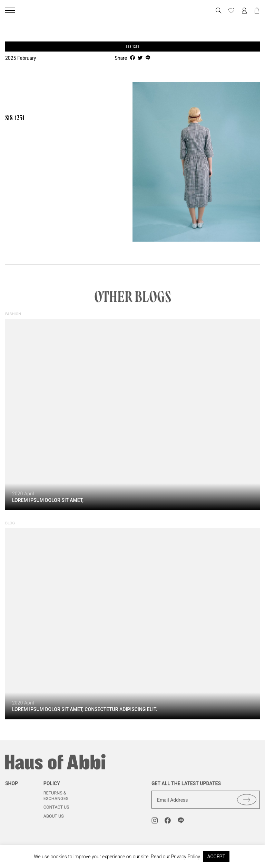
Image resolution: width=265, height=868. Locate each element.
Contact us (56, 812)
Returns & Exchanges (56, 800)
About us (54, 820)
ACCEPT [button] (216, 857)
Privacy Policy (186, 857)
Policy (52, 788)
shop (12, 788)
